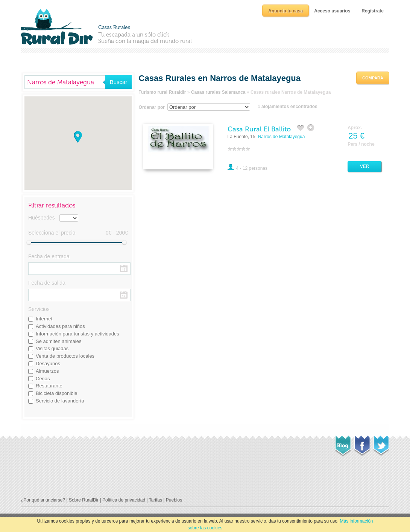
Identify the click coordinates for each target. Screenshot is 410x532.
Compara (373, 78)
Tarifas (156, 500)
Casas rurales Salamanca (218, 92)
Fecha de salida (47, 283)
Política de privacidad (124, 500)
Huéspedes (42, 218)
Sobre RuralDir (84, 500)
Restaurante (49, 386)
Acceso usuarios (332, 11)
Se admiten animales (58, 341)
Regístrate (373, 11)
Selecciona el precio (52, 233)
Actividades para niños (60, 326)
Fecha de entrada (49, 256)
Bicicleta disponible (57, 393)
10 (248, 149)
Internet (44, 319)
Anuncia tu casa (285, 11)
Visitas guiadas (52, 348)
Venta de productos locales (65, 356)
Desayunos (48, 364)
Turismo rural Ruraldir (162, 92)
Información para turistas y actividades (77, 334)
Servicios (39, 309)
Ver (365, 166)
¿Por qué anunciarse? (43, 500)
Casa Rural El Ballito (259, 129)
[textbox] (65, 82)
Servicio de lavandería (60, 401)
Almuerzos (47, 371)
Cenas (43, 379)
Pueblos (174, 500)
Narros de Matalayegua (282, 137)
